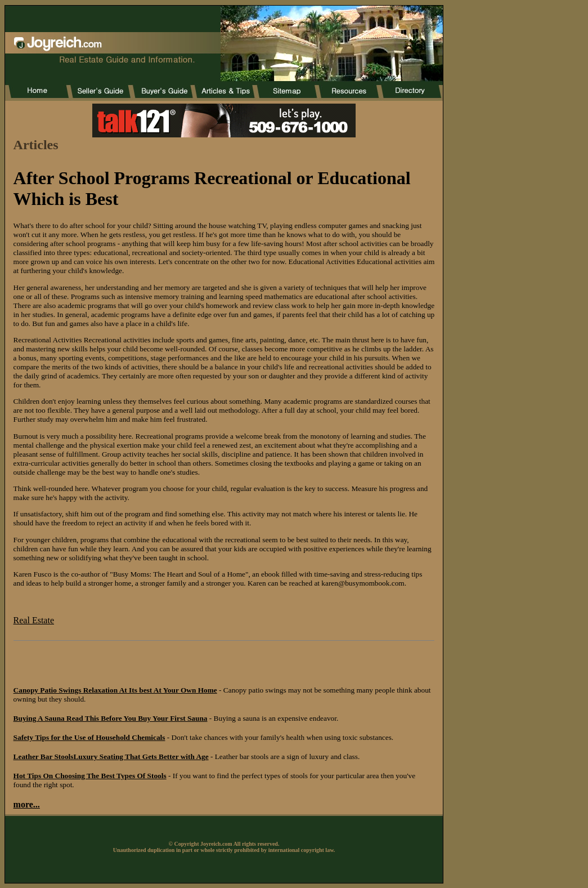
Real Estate (34, 620)
